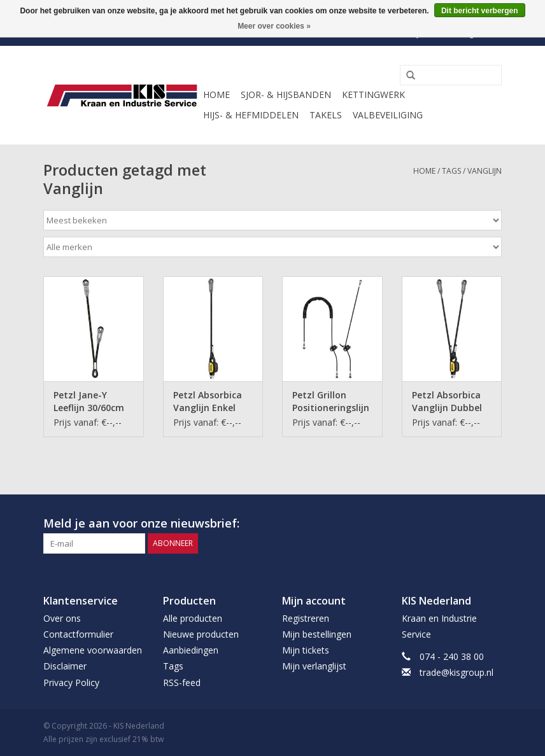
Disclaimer (65, 666)
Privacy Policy (71, 682)
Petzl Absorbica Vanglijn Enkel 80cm (208, 402)
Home (216, 94)
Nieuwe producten (201, 634)
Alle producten (193, 618)
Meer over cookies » (274, 26)
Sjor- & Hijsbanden (286, 94)
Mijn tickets (306, 650)
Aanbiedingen (191, 650)
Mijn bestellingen (317, 634)
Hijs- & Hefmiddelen (251, 115)
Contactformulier (78, 634)
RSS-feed (182, 682)
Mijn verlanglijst (314, 666)
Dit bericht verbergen (480, 11)
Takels (326, 115)
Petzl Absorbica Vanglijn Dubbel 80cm (447, 402)
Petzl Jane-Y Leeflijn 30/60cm (89, 401)
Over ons (62, 618)
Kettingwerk (373, 94)
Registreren (306, 618)
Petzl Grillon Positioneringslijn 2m (331, 402)
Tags (451, 171)
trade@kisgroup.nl (457, 672)
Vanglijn (485, 171)
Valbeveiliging (388, 115)
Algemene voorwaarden (93, 650)
